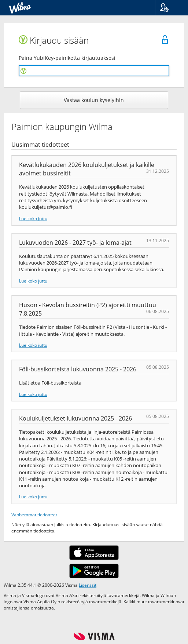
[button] (169, 8)
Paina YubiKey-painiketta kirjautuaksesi (67, 58)
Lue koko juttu (33, 218)
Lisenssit (88, 585)
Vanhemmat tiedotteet (34, 514)
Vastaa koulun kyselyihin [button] (94, 100)
